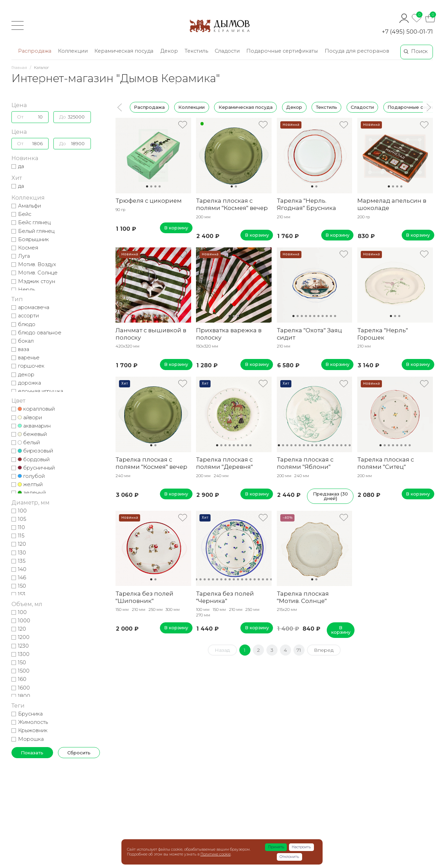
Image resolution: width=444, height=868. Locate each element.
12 (325, 445)
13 (329, 445)
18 (350, 445)
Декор (294, 107)
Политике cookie (216, 854)
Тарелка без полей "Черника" (225, 597)
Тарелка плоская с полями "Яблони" (305, 463)
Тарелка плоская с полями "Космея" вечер (232, 204)
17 (345, 445)
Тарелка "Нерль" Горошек (383, 334)
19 (267, 579)
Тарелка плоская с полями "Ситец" (386, 463)
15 (337, 445)
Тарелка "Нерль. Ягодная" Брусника (306, 204)
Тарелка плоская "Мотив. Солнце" (303, 597)
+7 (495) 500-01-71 (407, 32)
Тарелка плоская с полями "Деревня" (224, 463)
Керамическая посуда (245, 107)
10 (331, 316)
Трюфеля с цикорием (149, 201)
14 (333, 445)
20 (271, 579)
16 (341, 445)
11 (335, 316)
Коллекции (191, 107)
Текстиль (326, 107)
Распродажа (149, 107)
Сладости (362, 107)
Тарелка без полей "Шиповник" (144, 597)
